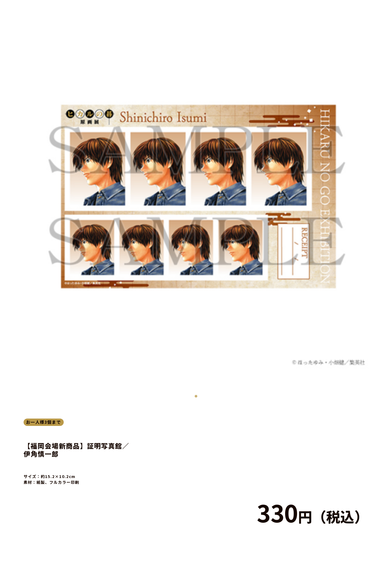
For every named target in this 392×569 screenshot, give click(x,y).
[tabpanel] (196, 196)
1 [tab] (196, 395)
